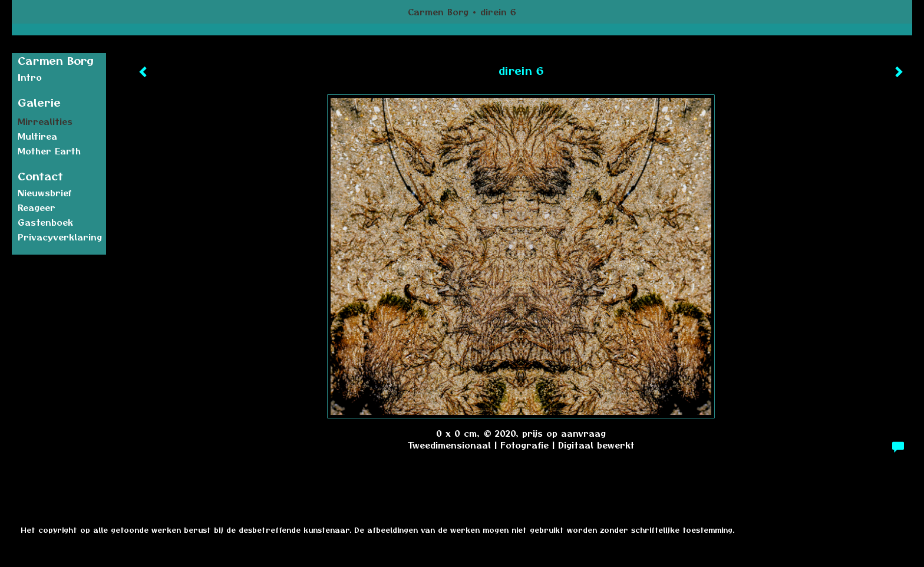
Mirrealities (45, 121)
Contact (40, 176)
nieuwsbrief (45, 193)
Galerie (39, 102)
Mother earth (49, 151)
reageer (37, 207)
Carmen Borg (438, 12)
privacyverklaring (60, 237)
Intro (30, 77)
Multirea (37, 136)
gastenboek (45, 222)
